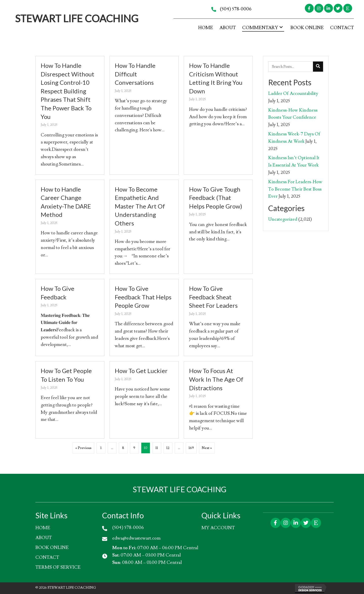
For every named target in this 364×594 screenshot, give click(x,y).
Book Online (52, 548)
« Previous (83, 448)
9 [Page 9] (134, 448)
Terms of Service (58, 567)
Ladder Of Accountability (293, 94)
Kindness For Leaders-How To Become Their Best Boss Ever (295, 189)
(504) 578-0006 (236, 9)
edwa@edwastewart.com (136, 538)
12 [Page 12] (168, 448)
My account (218, 528)
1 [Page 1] (101, 448)
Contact (47, 557)
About (44, 538)
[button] (309, 8)
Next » (207, 448)
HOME (43, 528)
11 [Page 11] (157, 448)
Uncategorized (283, 219)
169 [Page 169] (191, 448)
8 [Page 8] (123, 448)
